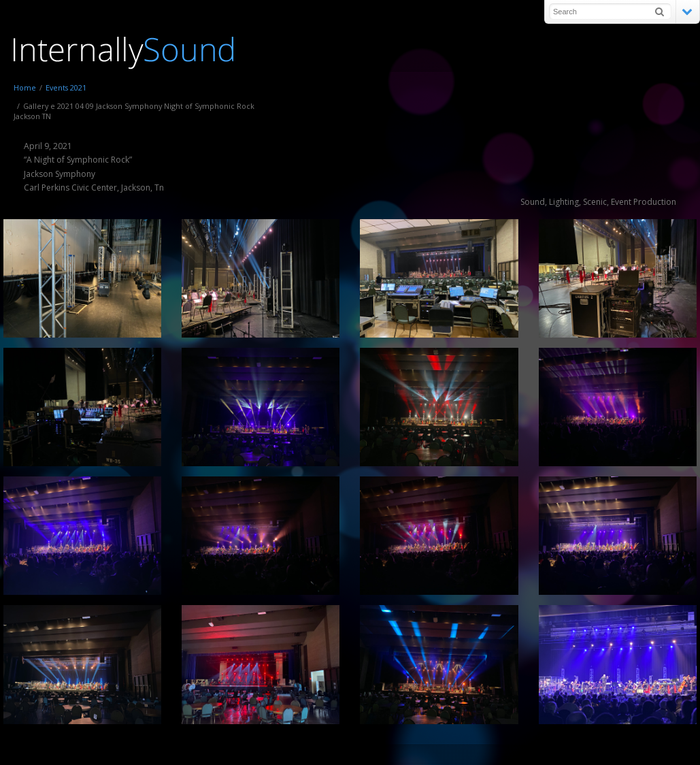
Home (25, 87)
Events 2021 (66, 87)
